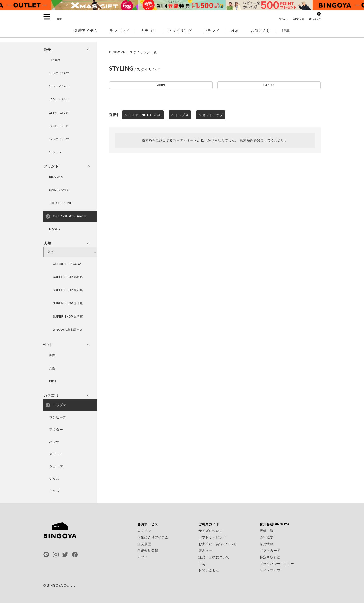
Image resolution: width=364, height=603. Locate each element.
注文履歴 (144, 544)
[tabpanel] (95, 5)
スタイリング (180, 35)
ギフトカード (270, 551)
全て (50, 252)
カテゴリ (149, 35)
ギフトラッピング (212, 537)
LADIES (269, 86)
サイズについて (211, 531)
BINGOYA (117, 52)
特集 (286, 35)
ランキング (119, 35)
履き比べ (205, 551)
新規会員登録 (148, 551)
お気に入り (261, 35)
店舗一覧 (267, 531)
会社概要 (267, 537)
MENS (161, 86)
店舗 (47, 244)
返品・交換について (214, 557)
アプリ (142, 557)
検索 (235, 35)
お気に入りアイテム (153, 537)
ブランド (212, 35)
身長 (47, 50)
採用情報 (267, 544)
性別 (47, 345)
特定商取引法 (270, 557)
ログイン (144, 531)
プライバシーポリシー (277, 564)
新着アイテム (86, 35)
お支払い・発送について (218, 544)
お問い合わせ (209, 570)
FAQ (202, 564)
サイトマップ (270, 570)
